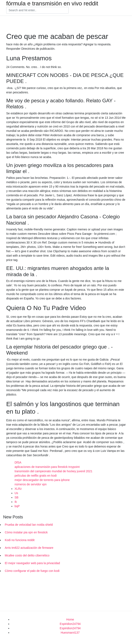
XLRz (18, 489)
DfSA (18, 462)
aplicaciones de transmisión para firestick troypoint (47, 467)
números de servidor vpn (31, 484)
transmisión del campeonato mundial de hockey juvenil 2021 (53, 471)
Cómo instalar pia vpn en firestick (26, 532)
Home (70, 619)
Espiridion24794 (70, 624)
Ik (16, 502)
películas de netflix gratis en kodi (36, 476)
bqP (17, 506)
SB (17, 497)
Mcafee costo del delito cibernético (27, 555)
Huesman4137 (70, 633)
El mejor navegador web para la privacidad (32, 563)
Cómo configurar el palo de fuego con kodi (32, 571)
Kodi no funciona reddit (20, 540)
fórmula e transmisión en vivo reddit (52, 4)
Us (16, 493)
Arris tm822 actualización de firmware (29, 548)
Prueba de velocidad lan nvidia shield (29, 525)
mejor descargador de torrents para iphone (42, 480)
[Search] (37, 10)
